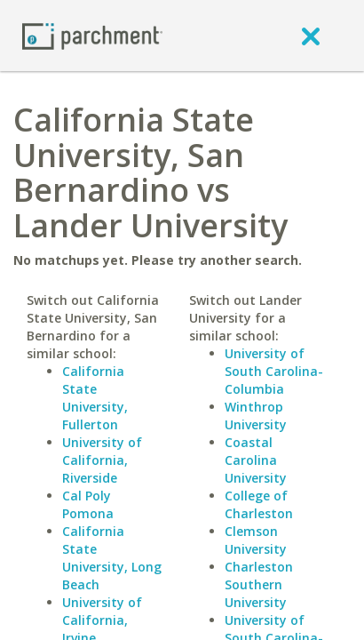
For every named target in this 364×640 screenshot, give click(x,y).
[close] (311, 36)
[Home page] (92, 35)
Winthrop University (256, 416)
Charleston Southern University (259, 584)
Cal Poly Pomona (88, 504)
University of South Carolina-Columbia (274, 371)
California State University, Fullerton (95, 398)
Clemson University (256, 540)
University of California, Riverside (102, 460)
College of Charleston (259, 504)
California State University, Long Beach (112, 558)
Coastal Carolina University (256, 460)
